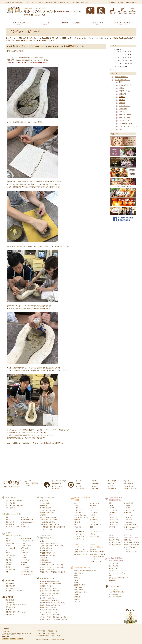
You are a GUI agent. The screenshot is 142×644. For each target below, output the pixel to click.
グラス (79, 534)
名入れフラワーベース (81, 552)
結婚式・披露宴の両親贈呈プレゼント (86, 571)
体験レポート (10, 584)
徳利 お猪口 (9, 562)
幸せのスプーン (79, 527)
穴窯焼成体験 (44, 560)
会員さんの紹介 (11, 586)
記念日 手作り (44, 591)
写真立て (122, 103)
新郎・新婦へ (79, 573)
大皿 (7, 550)
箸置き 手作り (57, 584)
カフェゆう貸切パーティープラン (16, 605)
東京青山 (13, 501)
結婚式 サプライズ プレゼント (49, 588)
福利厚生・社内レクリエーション (16, 612)
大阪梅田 (13, 506)
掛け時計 (122, 100)
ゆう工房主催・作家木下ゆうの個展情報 (52, 527)
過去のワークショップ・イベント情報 (52, 567)
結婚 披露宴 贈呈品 (53, 581)
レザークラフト (125, 106)
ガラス (122, 88)
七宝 (96, 529)
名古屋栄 (13, 503)
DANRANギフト (114, 580)
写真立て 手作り (45, 605)
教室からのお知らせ (121, 77)
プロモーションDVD (126, 123)
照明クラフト (25, 527)
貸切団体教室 (10, 600)
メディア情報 (41, 631)
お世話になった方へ (81, 592)
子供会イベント (11, 607)
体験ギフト (93, 534)
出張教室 (43, 515)
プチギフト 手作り (46, 617)
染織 (23, 524)
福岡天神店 (52, 522)
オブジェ (8, 541)
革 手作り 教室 (56, 605)
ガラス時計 (123, 94)
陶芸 (121, 82)
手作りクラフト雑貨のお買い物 (50, 525)
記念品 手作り (61, 603)
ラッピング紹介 (95, 536)
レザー (26, 567)
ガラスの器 (25, 548)
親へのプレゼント (56, 591)
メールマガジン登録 (46, 529)
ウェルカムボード (125, 115)
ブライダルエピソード (122, 80)
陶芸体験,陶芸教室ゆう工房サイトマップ (49, 636)
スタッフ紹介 (52, 633)
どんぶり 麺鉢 (10, 543)
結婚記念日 (78, 597)
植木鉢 (8, 546)
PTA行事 (8, 610)
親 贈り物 (43, 581)
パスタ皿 (8, 558)
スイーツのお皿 (11, 548)
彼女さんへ (78, 578)
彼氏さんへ (78, 575)
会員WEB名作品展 (46, 562)
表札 (121, 129)
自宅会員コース (45, 558)
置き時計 (122, 97)
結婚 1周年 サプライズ (47, 586)
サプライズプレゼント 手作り (49, 612)
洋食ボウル (9, 560)
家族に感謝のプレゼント (48, 603)
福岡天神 (13, 508)
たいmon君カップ (125, 85)
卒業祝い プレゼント (61, 619)
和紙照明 (24, 562)
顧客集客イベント (11, 614)
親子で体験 (44, 506)
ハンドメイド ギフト (46, 619)
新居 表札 (56, 593)
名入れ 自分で (56, 600)
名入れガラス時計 (80, 549)
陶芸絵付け (93, 549)
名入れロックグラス (81, 554)
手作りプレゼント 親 (59, 617)
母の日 (76, 580)
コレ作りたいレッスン (13, 527)
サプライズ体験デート (47, 503)
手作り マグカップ (46, 584)
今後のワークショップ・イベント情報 (52, 565)
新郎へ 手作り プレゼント (48, 608)
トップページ (11, 38)
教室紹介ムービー (53, 631)
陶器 (7, 539)
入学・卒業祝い (79, 587)
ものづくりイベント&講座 (48, 517)
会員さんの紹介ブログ (47, 570)
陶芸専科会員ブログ (46, 551)
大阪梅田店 (45, 522)
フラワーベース (125, 91)
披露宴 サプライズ (46, 593)
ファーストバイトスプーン (128, 126)
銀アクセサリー (11, 522)
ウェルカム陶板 (125, 118)
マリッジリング (125, 121)
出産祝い (77, 595)
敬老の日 (77, 599)
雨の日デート (44, 501)
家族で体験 (123, 109)
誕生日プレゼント (80, 585)
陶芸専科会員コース (46, 548)
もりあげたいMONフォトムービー (119, 578)
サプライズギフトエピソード (15, 591)
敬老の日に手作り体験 (47, 513)
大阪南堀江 (20, 506)
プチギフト (123, 112)
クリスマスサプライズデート (49, 510)
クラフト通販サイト (115, 594)
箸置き (8, 553)
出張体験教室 (10, 602)
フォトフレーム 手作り (47, 598)
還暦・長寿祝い (79, 590)
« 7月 (112, 69)
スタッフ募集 (41, 633)
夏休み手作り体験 (46, 508)
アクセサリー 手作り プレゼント (50, 610)
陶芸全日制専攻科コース (48, 553)
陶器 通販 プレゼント (47, 596)
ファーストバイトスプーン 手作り (51, 615)
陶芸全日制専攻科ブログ (48, 555)
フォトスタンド (11, 569)
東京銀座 (19, 501)
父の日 (76, 583)
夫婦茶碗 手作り (45, 600)
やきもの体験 (10, 524)
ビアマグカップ (11, 555)
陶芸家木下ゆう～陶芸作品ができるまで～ (53, 572)
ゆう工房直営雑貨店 (115, 597)
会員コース (44, 541)
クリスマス (78, 602)
